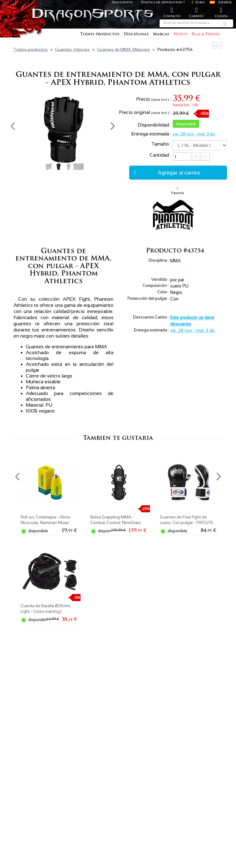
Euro (198, 3)
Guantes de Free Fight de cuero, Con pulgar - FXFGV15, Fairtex (187, 523)
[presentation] (13, 126)
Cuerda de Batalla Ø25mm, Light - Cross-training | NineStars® (46, 611)
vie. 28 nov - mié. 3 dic (194, 134)
